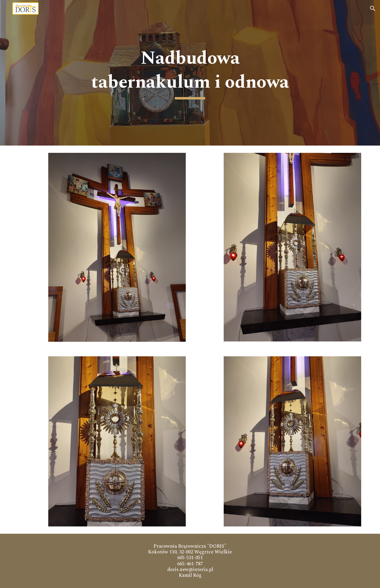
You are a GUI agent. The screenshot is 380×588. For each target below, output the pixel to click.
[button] (373, 8)
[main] (190, 73)
